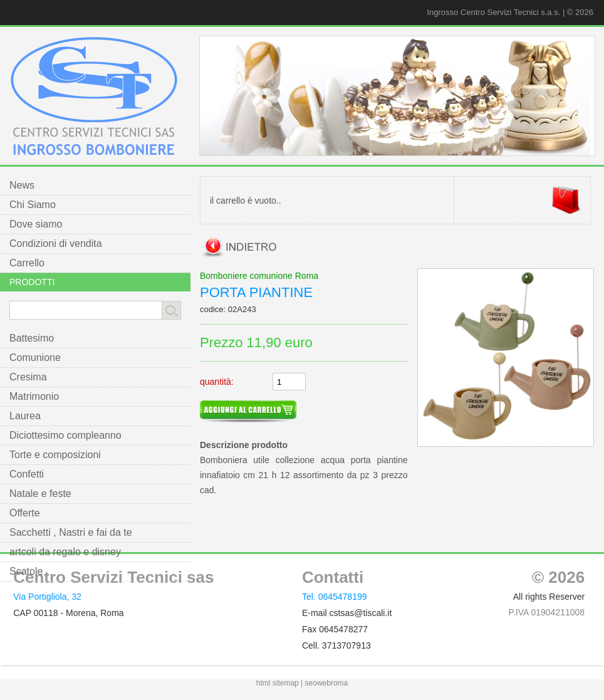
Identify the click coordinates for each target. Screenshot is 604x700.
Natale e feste (40, 494)
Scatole (26, 571)
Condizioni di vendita (56, 243)
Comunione (35, 358)
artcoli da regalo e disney (65, 552)
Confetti (27, 474)
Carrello (27, 263)
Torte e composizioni (55, 455)
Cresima (28, 377)
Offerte (25, 513)
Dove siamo (36, 224)
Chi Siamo (33, 205)
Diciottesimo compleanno (65, 435)
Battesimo (32, 338)
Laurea (25, 416)
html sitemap (278, 683)
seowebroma (327, 683)
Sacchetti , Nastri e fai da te (71, 532)
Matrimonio (34, 396)
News (22, 185)
